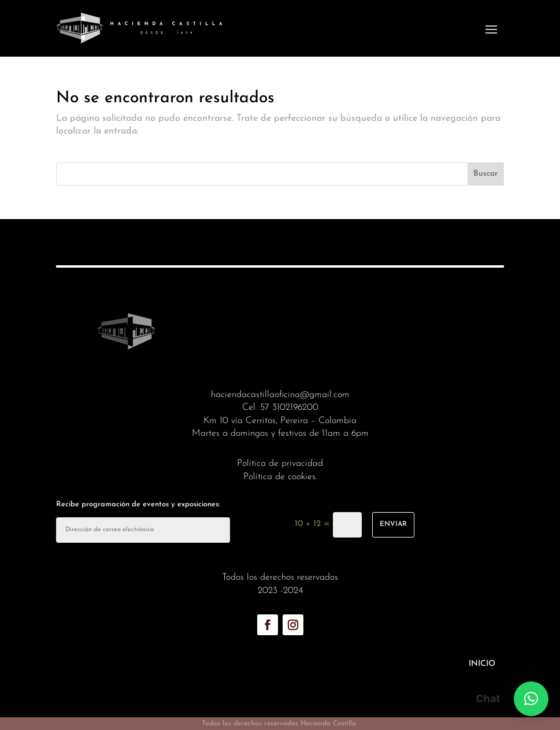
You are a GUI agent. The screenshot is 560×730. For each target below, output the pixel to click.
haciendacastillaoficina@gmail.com (280, 395)
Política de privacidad (280, 464)
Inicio (482, 664)
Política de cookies (279, 477)
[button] (531, 699)
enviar (393, 524)
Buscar (485, 174)
